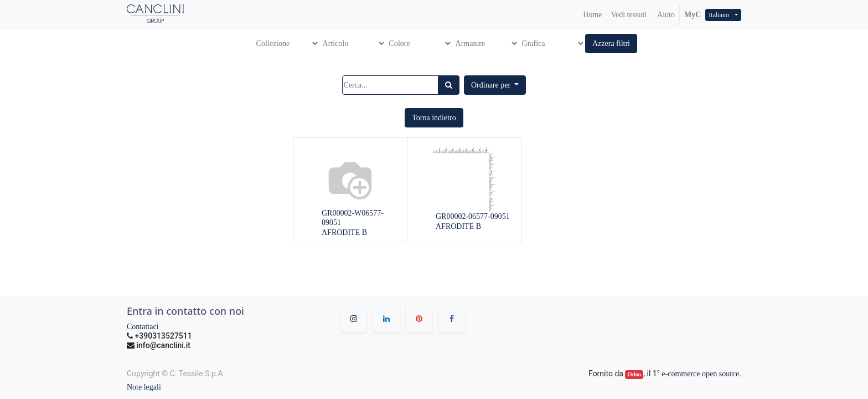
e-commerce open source (700, 374)
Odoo (635, 374)
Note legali (144, 387)
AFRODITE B (344, 232)
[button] (611, 44)
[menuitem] (592, 15)
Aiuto (665, 15)
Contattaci (143, 327)
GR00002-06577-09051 (473, 216)
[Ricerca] (449, 85)
